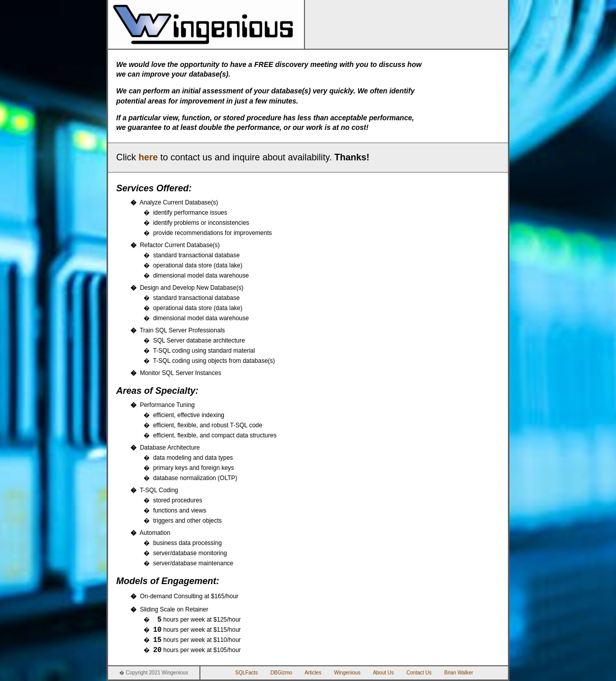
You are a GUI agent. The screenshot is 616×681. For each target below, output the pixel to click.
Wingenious (347, 673)
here (148, 157)
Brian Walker (459, 673)
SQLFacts (247, 673)
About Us (383, 673)
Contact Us (419, 673)
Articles (313, 673)
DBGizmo (281, 673)
